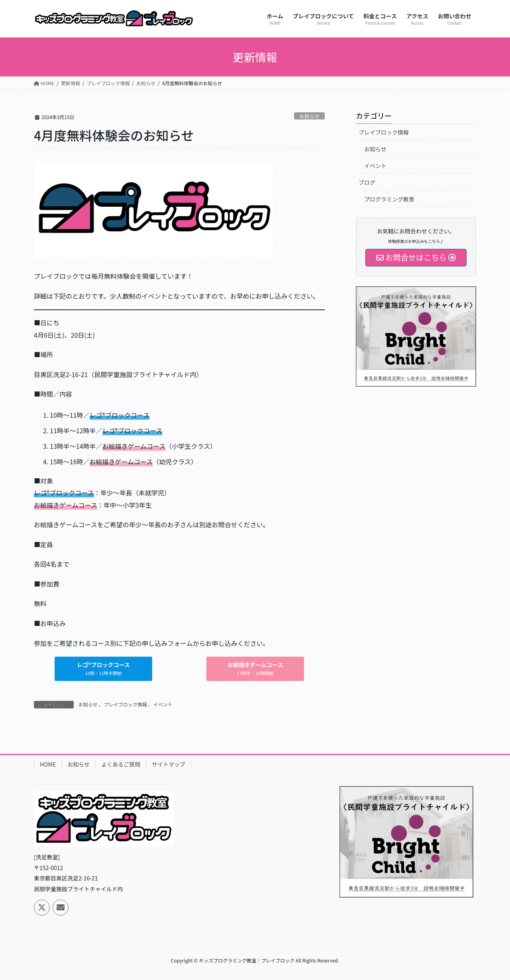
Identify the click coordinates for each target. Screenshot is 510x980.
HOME (48, 764)
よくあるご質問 (121, 764)
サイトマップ (169, 764)
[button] (103, 669)
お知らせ (309, 116)
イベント (163, 704)
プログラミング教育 (389, 199)
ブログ (367, 182)
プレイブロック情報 (126, 704)
